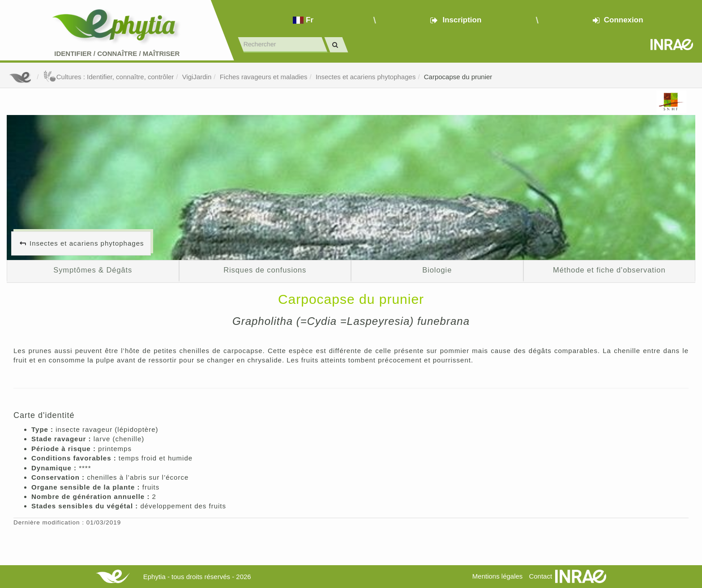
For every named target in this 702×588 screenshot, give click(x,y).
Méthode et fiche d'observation (609, 270)
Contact (540, 576)
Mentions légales (498, 576)
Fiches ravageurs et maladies (264, 77)
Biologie (437, 270)
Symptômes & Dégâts (93, 270)
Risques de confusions (265, 270)
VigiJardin (197, 77)
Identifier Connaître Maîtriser (117, 53)
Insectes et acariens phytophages (366, 77)
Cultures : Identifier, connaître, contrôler (109, 77)
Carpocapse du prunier (458, 77)
